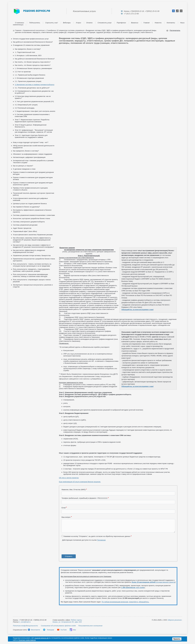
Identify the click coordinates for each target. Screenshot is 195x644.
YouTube (62, 630)
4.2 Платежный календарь (25, 108)
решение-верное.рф (41, 638)
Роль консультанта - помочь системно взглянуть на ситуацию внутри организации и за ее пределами (32, 265)
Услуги (78, 23)
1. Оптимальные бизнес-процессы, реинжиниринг (33, 68)
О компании (20, 23)
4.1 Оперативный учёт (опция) (26, 105)
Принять (177, 639)
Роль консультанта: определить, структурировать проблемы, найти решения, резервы (31, 270)
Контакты (171, 23)
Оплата (89, 23)
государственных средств (153, 582)
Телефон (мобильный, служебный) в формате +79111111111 (85, 498)
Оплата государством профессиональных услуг (31, 39)
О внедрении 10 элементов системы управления (65, 30)
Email (64, 508)
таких (133, 588)
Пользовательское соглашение (90, 626)
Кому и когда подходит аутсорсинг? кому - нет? (31, 142)
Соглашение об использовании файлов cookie (58, 626)
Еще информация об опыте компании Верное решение (80, 482)
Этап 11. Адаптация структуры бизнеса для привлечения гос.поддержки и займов (31, 136)
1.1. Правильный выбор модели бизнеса (30, 75)
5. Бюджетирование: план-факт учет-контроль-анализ (35, 111)
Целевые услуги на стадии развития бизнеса (30, 204)
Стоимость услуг (105, 23)
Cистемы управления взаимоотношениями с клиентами (34, 215)
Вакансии (135, 23)
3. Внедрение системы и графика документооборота (35, 85)
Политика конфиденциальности (25, 626)
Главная (146, 23)
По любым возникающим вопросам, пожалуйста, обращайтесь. (125, 602)
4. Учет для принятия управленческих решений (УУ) (34, 101)
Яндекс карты (76, 620)
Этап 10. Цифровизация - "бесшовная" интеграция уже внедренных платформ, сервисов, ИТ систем (34, 131)
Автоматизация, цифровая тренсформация (29, 157)
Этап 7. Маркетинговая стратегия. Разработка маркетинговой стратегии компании (32, 121)
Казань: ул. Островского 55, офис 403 (67, 622)
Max (73, 630)
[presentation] (80, 549)
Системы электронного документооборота (29, 222)
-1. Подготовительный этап (25, 52)
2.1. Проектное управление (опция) (28, 81)
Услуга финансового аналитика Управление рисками (33, 235)
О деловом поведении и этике (24, 169)
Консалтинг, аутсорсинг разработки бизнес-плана (31, 218)
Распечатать (175, 30)
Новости (158, 23)
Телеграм (48, 630)
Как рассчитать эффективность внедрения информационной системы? (29, 251)
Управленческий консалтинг (34, 30)
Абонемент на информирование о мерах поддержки (33, 154)
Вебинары (67, 23)
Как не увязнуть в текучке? (23, 166)
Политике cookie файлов (27, 640)
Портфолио (121, 23)
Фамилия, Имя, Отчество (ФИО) (74, 490)
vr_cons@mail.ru (24, 622)
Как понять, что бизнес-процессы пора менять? (33, 62)
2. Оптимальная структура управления (29, 78)
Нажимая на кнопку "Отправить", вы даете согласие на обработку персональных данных (97, 536)
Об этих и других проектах (69, 478)
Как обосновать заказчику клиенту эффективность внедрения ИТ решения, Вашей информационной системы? (32, 240)
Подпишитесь (35, 23)
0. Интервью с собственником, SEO (28, 56)
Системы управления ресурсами (25, 225)
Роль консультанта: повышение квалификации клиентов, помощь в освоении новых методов (30, 275)
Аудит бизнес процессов (22, 228)
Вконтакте (34, 630)
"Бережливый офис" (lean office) (25, 231)
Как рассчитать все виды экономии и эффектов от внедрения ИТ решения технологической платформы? (33, 246)
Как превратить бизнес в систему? (28, 49)
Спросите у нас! (52, 23)
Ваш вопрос (66, 517)
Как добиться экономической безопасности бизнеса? (33, 42)
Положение (101, 540)
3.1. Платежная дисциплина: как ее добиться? (32, 88)
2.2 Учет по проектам (23, 72)
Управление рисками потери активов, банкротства (32, 255)
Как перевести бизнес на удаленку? (26, 207)
